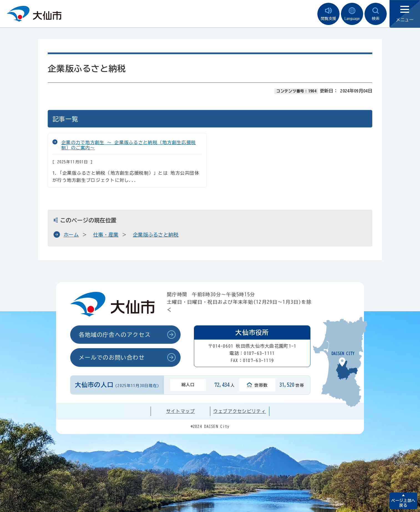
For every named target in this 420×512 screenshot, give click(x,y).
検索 (376, 14)
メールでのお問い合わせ (112, 357)
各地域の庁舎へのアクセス (115, 335)
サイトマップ (181, 411)
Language (352, 14)
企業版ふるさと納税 (156, 235)
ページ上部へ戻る (403, 503)
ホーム (71, 235)
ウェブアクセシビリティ (240, 411)
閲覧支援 (328, 14)
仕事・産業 (106, 235)
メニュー (405, 14)
